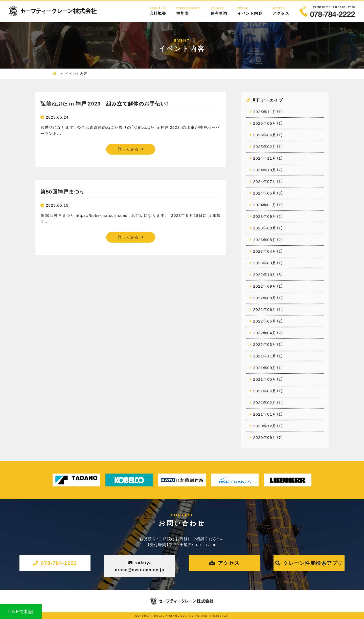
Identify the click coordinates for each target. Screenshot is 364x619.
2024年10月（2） (268, 170)
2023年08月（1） (268, 228)
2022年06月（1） (268, 309)
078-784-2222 (59, 563)
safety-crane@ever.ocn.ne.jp (140, 566)
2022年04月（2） (268, 333)
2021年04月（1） (268, 391)
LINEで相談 (21, 611)
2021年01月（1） (268, 414)
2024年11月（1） (268, 158)
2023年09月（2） (268, 216)
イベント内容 (250, 11)
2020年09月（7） (268, 437)
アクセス (281, 11)
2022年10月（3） (268, 274)
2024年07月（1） (268, 181)
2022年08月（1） (268, 298)
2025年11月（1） (268, 112)
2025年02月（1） (268, 146)
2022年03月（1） (268, 344)
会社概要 (158, 11)
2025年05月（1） (268, 123)
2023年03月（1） (268, 263)
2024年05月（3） (268, 193)
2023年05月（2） (268, 240)
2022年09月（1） (268, 286)
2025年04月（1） (268, 135)
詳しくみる (128, 149)
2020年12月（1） (268, 426)
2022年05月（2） (268, 321)
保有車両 (219, 11)
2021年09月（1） (268, 368)
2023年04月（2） (268, 251)
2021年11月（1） (268, 356)
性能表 (188, 11)
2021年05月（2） (268, 379)
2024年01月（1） (268, 205)
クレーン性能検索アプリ (313, 563)
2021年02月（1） (268, 402)
